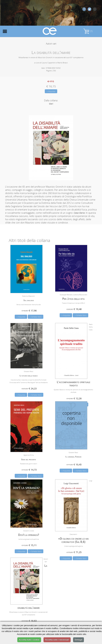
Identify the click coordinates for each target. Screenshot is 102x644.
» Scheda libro (36, 317)
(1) (88, 31)
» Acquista (51, 91)
